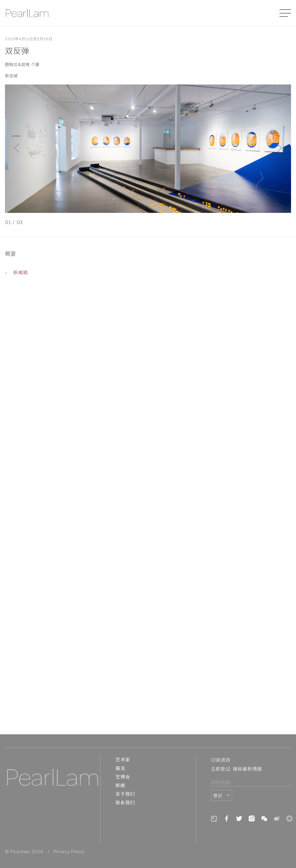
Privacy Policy (69, 852)
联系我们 (125, 803)
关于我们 (125, 795)
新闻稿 (16, 273)
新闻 (120, 786)
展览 (120, 769)
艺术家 (123, 760)
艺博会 (123, 777)
